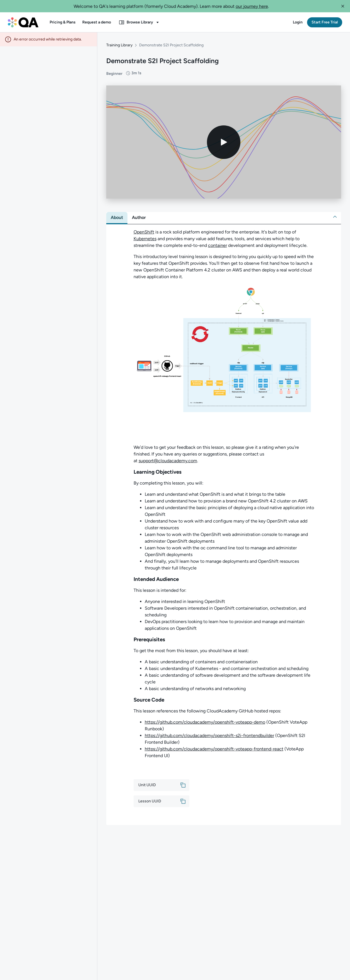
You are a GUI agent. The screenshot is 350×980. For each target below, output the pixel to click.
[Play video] (224, 142)
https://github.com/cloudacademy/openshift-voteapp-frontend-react (214, 749)
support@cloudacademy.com (168, 461)
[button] (343, 6)
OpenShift (144, 232)
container (218, 245)
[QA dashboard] (23, 22)
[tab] (117, 218)
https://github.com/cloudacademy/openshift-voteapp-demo (205, 722)
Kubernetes (145, 239)
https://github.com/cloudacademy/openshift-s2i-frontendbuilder (209, 735)
